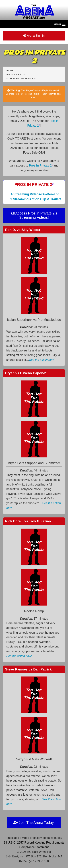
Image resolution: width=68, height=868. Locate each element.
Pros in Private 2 (41, 166)
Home (10, 70)
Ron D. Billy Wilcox (23, 230)
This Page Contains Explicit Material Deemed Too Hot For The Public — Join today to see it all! (33, 94)
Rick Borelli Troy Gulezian (28, 521)
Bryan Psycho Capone (26, 373)
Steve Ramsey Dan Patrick (28, 669)
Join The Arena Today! (34, 823)
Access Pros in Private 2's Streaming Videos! (34, 215)
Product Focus (16, 74)
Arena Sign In (34, 36)
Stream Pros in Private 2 (21, 78)
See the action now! (42, 360)
